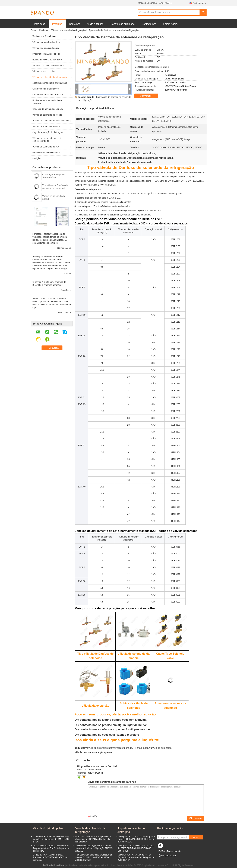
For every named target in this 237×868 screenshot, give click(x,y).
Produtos (57, 24)
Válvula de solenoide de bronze (47, 115)
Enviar (196, 837)
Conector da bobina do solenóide (48, 109)
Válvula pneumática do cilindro (47, 42)
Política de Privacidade (54, 865)
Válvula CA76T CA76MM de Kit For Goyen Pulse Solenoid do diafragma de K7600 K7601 (136, 857)
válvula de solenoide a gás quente (93, 752)
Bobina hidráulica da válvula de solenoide (47, 102)
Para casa (40, 24)
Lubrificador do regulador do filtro (48, 95)
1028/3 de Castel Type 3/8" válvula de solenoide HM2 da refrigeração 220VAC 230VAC (94, 848)
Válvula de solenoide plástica (46, 126)
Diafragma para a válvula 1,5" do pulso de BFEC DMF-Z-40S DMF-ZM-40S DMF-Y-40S (136, 848)
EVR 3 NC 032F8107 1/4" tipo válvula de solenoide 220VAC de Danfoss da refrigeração (93, 839)
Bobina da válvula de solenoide (47, 60)
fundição (37, 158)
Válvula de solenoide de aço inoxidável (51, 121)
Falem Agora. (171, 24)
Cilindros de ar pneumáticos (46, 89)
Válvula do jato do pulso (44, 71)
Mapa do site (174, 851)
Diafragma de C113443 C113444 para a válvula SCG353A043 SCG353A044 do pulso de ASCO (136, 839)
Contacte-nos (149, 24)
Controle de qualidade (123, 24)
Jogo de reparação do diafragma (48, 132)
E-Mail (162, 851)
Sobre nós (75, 24)
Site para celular (167, 856)
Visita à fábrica (95, 24)
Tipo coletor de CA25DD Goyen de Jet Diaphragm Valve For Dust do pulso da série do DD (51, 848)
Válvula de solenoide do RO (46, 147)
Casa (33, 30)
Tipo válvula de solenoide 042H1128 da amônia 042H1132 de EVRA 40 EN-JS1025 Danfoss (94, 857)
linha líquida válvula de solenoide (154, 748)
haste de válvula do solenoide (46, 153)
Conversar (148, 96)
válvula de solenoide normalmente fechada (109, 748)
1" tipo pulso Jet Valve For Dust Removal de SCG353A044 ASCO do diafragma (50, 857)
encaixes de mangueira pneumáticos (50, 83)
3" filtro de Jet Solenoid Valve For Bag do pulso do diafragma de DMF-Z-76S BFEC (51, 839)
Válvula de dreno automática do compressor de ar (47, 140)
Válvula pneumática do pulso (46, 48)
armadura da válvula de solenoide (48, 66)
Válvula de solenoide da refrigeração (69, 30)
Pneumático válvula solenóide (47, 54)
